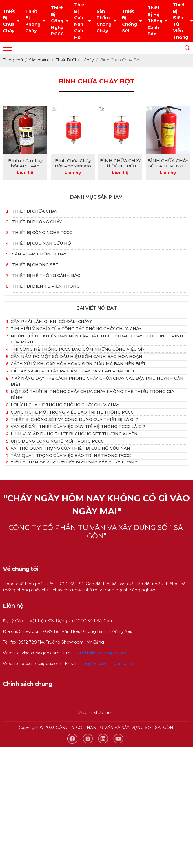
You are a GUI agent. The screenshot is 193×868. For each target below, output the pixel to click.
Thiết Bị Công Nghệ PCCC (57, 21)
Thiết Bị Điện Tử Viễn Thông (181, 21)
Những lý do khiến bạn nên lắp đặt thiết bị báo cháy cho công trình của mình (97, 339)
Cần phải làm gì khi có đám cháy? (51, 321)
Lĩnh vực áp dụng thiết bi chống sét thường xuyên (74, 434)
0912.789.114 (31, 642)
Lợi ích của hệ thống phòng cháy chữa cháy (65, 405)
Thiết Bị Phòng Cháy (33, 21)
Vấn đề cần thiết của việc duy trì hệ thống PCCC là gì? (78, 427)
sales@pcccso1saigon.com (105, 664)
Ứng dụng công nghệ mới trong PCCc (57, 441)
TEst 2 (95, 712)
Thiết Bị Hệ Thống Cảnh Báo (155, 21)
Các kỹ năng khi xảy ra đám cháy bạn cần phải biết (73, 371)
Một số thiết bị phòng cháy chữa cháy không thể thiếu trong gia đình (92, 395)
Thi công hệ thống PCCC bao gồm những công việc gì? (78, 349)
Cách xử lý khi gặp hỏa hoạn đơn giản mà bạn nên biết (78, 364)
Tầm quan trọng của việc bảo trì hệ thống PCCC (71, 456)
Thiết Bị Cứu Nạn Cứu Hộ (80, 21)
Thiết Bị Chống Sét (130, 21)
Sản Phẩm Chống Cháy (104, 21)
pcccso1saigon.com (41, 664)
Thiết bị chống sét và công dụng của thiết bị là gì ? (74, 419)
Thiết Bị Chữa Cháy (9, 21)
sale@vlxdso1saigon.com (101, 653)
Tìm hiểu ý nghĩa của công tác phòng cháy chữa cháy (76, 329)
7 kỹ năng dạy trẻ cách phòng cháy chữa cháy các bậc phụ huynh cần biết (97, 381)
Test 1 (110, 712)
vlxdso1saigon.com (41, 653)
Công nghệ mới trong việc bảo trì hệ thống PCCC (72, 412)
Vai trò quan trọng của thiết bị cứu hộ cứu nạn (70, 448)
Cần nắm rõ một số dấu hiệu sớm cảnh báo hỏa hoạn (77, 357)
